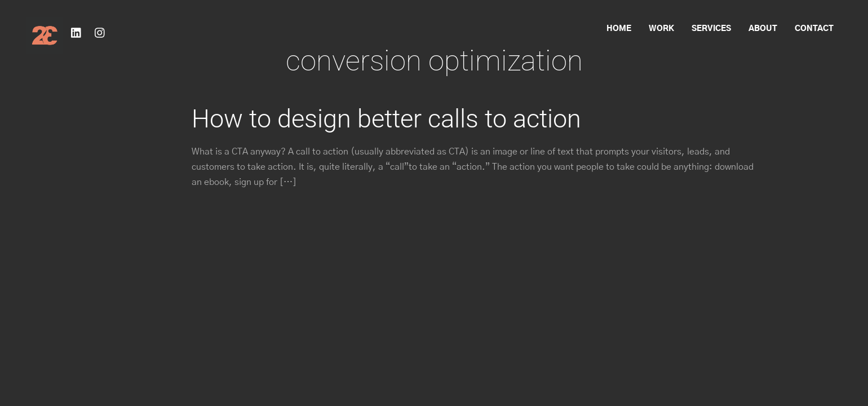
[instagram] (100, 32)
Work (661, 29)
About (763, 29)
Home (619, 29)
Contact (814, 29)
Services (711, 29)
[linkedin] (77, 32)
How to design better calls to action (386, 119)
